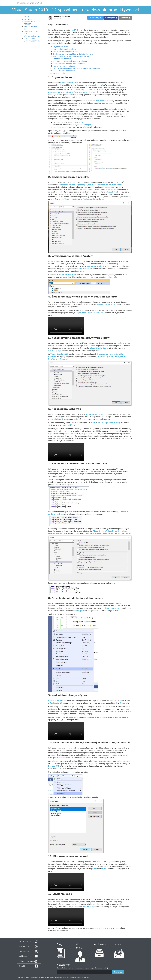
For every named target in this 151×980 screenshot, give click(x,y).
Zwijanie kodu (59, 73)
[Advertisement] (32, 79)
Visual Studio (29, 38)
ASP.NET (27, 24)
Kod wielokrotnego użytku (64, 66)
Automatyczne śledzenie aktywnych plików (71, 56)
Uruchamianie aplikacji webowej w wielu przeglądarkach (77, 68)
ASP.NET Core (30, 22)
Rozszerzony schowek (62, 59)
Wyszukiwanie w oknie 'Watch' (66, 52)
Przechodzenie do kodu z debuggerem (69, 64)
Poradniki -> (24, 946)
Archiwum (23, 956)
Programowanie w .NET (30, 3)
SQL (26, 34)
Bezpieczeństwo (31, 26)
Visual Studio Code (32, 41)
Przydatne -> (24, 951)
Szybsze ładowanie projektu (65, 49)
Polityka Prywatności (27, 961)
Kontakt (125, 18)
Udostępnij (95, 18)
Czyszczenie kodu (60, 47)
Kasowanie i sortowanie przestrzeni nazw (70, 61)
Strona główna (25, 941)
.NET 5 (27, 17)
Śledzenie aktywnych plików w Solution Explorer (73, 54)
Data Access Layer (32, 31)
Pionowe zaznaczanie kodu (64, 71)
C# (25, 29)
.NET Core (28, 19)
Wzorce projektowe (32, 36)
